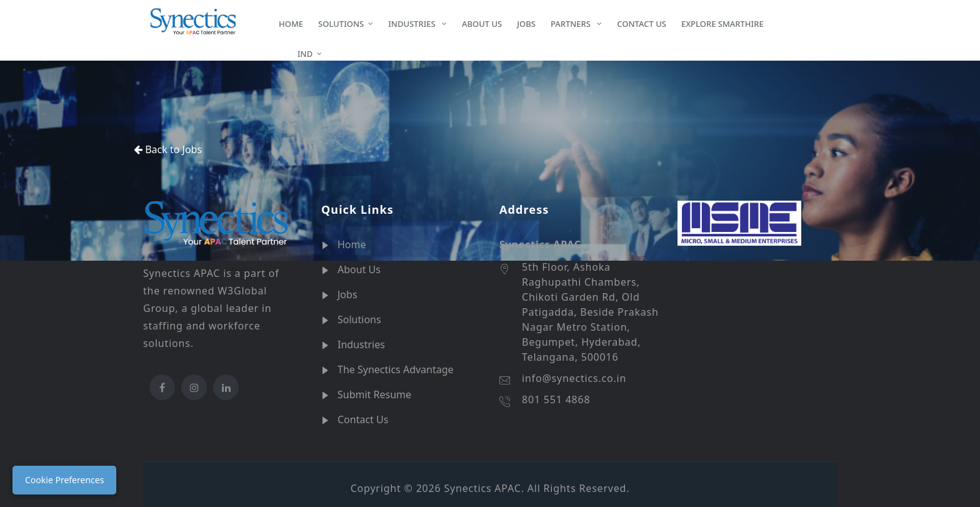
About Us (359, 269)
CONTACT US (642, 24)
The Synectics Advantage (396, 369)
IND (296, 53)
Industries (361, 344)
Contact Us (363, 419)
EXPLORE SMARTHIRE (722, 24)
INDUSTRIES (413, 24)
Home (352, 244)
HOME (291, 24)
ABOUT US (482, 24)
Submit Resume (374, 394)
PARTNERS (572, 24)
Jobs (347, 294)
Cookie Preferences (64, 480)
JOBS (526, 24)
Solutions (359, 319)
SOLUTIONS (341, 24)
